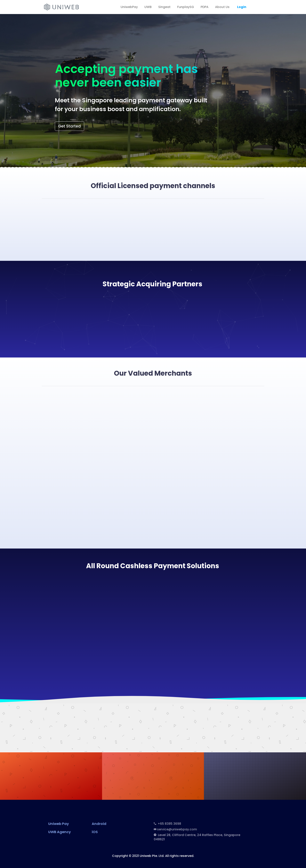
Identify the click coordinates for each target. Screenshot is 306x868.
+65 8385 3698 (169, 824)
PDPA (205, 7)
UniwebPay (129, 7)
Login (241, 7)
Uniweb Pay (59, 824)
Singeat (164, 7)
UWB (148, 7)
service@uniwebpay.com (177, 829)
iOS (95, 832)
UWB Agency (60, 832)
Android (99, 824)
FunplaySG (186, 7)
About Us (222, 7)
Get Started (69, 126)
